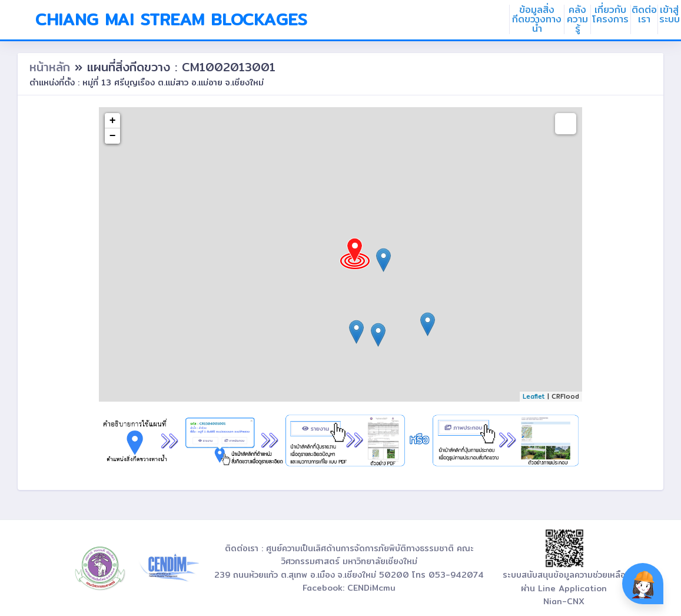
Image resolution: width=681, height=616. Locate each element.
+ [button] (113, 121)
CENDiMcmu (371, 588)
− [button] (113, 136)
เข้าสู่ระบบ (670, 15)
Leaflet (534, 396)
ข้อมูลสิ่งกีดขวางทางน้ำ (537, 19)
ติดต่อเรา (644, 15)
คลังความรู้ (577, 19)
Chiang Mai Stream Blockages (171, 19)
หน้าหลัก (52, 67)
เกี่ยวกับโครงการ (610, 15)
